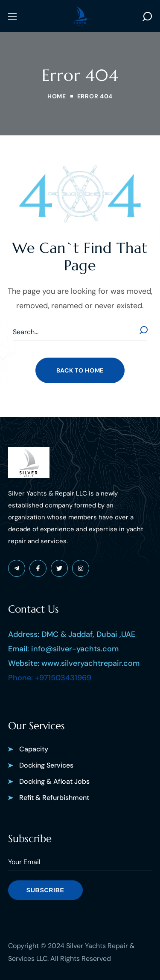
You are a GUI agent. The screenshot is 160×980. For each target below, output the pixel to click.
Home (57, 96)
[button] (147, 16)
